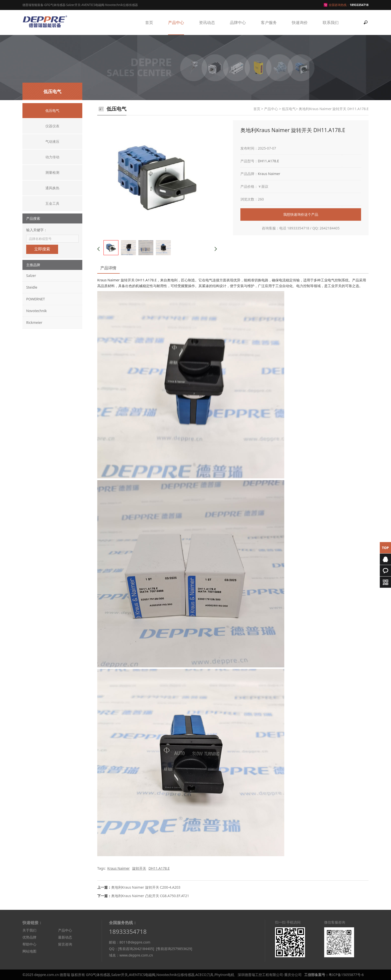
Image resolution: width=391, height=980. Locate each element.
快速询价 (300, 22)
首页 (149, 22)
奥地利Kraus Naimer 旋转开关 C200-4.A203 (146, 887)
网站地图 (29, 951)
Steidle (32, 287)
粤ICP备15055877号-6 (346, 975)
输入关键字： (37, 230)
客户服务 (269, 22)
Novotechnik (36, 311)
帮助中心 (29, 944)
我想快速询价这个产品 (301, 214)
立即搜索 (42, 249)
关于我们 (29, 930)
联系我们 (331, 22)
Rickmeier (34, 322)
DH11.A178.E (268, 161)
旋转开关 (139, 868)
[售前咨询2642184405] (136, 949)
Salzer (31, 276)
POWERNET (36, 299)
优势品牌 (29, 937)
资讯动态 (207, 22)
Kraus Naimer (269, 174)
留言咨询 (65, 944)
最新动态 (65, 937)
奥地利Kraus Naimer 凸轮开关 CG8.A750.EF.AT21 (150, 896)
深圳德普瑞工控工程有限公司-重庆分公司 (270, 975)
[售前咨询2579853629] (174, 949)
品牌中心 (238, 22)
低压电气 (289, 109)
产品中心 (176, 22)
